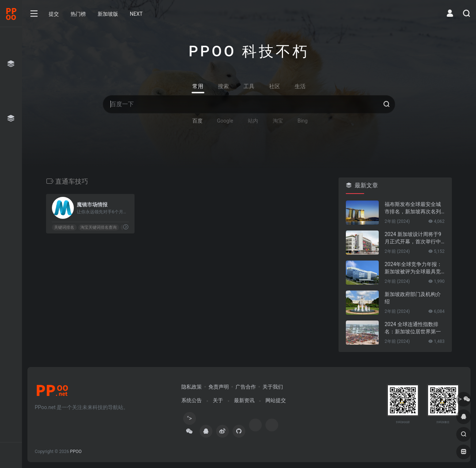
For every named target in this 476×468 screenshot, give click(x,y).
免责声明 (219, 387)
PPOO (76, 452)
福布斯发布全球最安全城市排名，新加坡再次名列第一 (413, 208)
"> (189, 420)
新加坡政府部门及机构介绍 (413, 298)
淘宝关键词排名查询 (99, 227)
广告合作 (246, 387)
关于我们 (273, 387)
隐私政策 (192, 387)
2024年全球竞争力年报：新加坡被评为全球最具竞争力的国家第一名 (413, 268)
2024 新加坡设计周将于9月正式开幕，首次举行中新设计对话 (413, 238)
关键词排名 (64, 227)
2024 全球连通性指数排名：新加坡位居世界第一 (413, 328)
